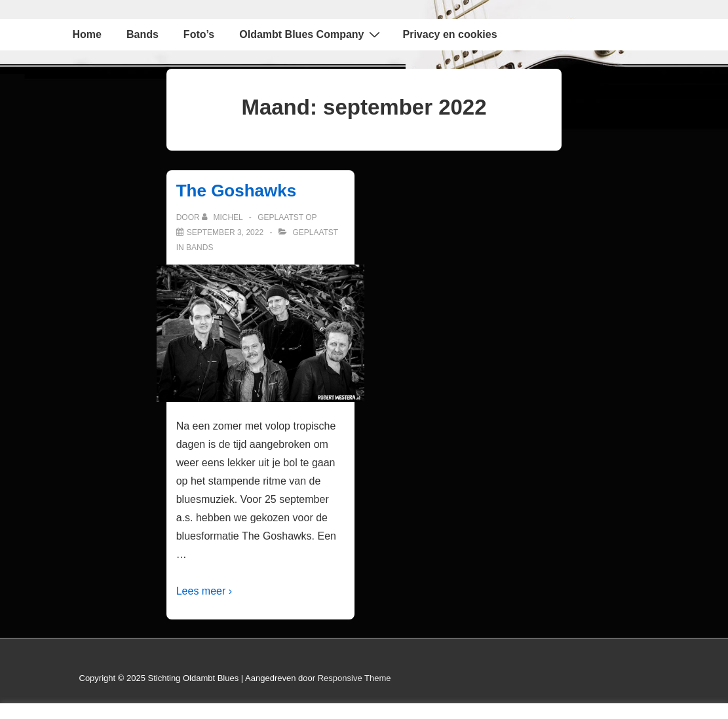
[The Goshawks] (225, 232)
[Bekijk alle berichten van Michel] (223, 217)
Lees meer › (204, 591)
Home (87, 34)
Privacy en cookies (450, 34)
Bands (143, 34)
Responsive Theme (354, 678)
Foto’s (199, 34)
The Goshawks (237, 191)
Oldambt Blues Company (311, 34)
